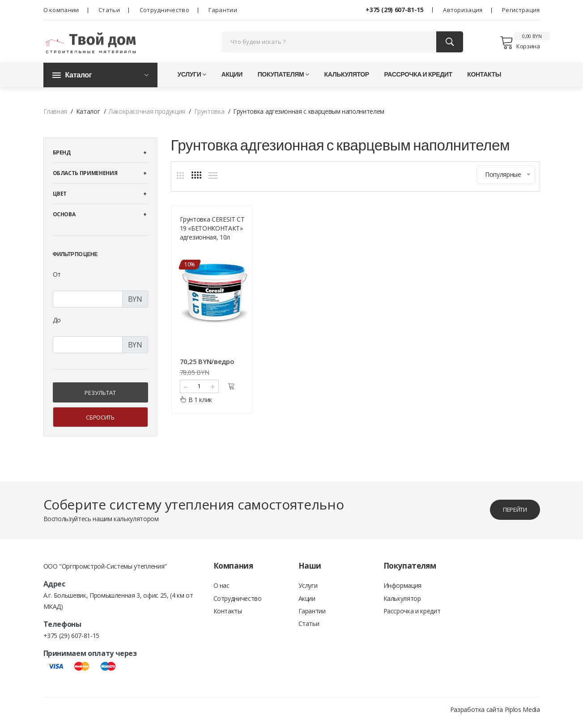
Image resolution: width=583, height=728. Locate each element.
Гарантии (223, 10)
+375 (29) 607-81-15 (394, 10)
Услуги (192, 80)
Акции (232, 80)
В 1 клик (196, 405)
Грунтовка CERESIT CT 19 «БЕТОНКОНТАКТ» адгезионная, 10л (212, 233)
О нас (221, 592)
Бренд (62, 159)
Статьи (109, 10)
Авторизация (463, 10)
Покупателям (283, 80)
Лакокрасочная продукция (147, 118)
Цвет (60, 200)
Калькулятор (347, 80)
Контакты (484, 80)
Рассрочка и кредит (418, 80)
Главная (55, 118)
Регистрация (521, 10)
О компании (61, 10)
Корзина (520, 46)
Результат (100, 399)
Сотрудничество (164, 10)
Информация (403, 592)
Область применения (85, 179)
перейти (511, 516)
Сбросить (100, 424)
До (57, 326)
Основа (64, 221)
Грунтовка (209, 118)
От (57, 280)
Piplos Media (522, 716)
